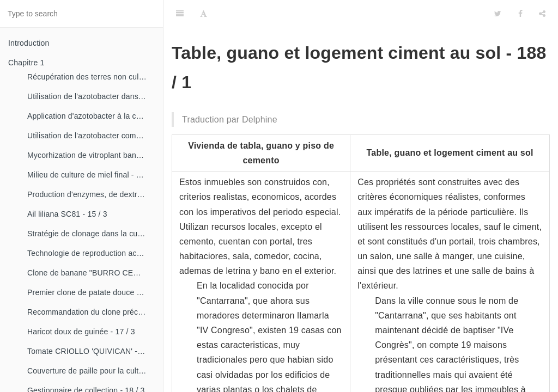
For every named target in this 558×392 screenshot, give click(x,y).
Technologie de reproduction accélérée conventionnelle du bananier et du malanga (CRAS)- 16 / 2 (91, 253)
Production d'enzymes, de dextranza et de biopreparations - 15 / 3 (91, 194)
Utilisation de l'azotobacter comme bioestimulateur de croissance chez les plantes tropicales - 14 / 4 (91, 136)
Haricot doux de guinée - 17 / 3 (81, 332)
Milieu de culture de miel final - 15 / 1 (91, 175)
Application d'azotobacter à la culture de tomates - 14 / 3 (91, 116)
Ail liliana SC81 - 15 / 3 (67, 214)
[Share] (542, 14)
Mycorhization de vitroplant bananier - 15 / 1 (91, 155)
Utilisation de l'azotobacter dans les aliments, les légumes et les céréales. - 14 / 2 (91, 96)
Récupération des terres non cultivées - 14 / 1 (91, 77)
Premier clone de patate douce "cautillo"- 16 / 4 (91, 292)
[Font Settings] (204, 14)
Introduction (29, 43)
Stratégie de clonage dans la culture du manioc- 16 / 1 (91, 234)
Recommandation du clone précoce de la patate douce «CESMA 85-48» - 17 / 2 (91, 312)
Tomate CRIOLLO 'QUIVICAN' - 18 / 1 (91, 351)
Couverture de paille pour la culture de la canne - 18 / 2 (91, 371)
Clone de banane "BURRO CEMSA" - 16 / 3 (91, 273)
